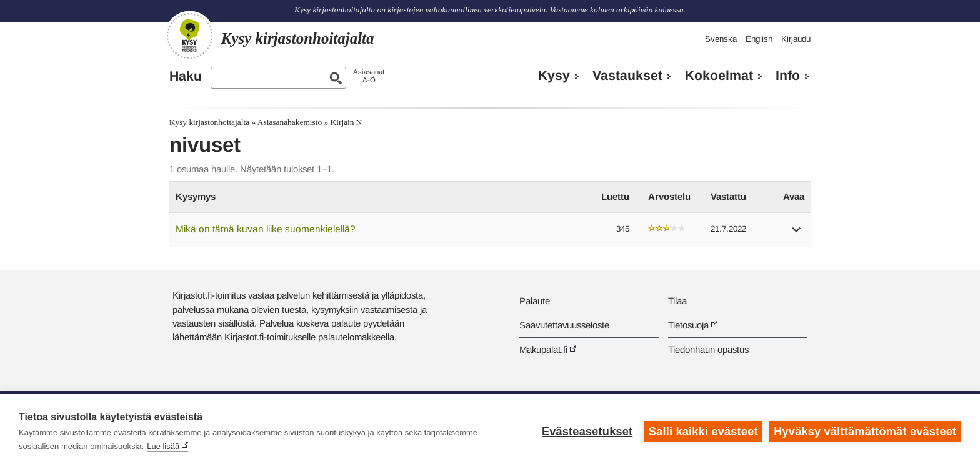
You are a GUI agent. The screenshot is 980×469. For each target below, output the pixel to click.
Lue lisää (163, 446)
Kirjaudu (796, 39)
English (759, 39)
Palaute (535, 301)
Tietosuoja (688, 325)
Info (788, 76)
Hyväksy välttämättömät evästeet (865, 432)
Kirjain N (347, 122)
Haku (186, 76)
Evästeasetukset (587, 432)
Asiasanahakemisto (290, 122)
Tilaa (677, 301)
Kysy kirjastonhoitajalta (209, 122)
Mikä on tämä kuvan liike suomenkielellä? (266, 229)
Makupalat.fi (543, 349)
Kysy (554, 76)
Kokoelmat (719, 76)
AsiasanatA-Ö (369, 76)
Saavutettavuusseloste (564, 325)
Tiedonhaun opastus (708, 349)
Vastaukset (627, 76)
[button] (797, 234)
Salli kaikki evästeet (703, 432)
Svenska (721, 39)
